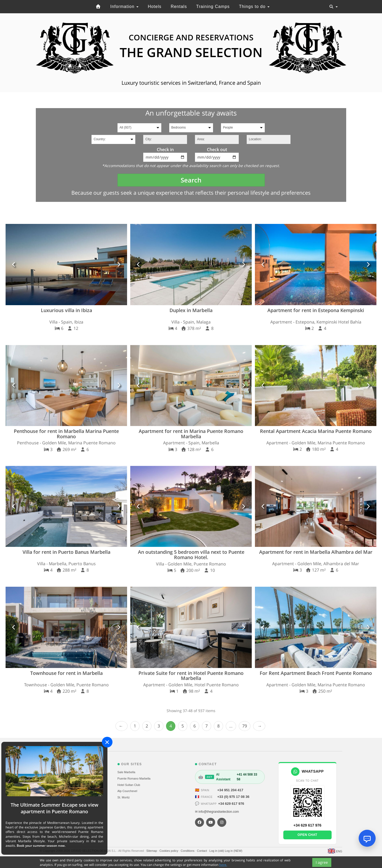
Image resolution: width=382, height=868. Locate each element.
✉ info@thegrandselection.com (217, 812)
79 (245, 726)
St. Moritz (124, 797)
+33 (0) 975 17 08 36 (233, 797)
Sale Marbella (126, 772)
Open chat (307, 835)
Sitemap (152, 851)
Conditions (188, 851)
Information (124, 7)
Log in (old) (217, 851)
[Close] (107, 742)
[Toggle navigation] (333, 7)
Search (191, 180)
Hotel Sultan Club (129, 785)
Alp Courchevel (127, 791)
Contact (202, 851)
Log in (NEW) (233, 851)
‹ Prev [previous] (121, 726)
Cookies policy (169, 851)
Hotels (155, 7)
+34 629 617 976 (231, 804)
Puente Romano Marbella (134, 778)
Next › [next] (259, 726)
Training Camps (213, 7)
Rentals (179, 7)
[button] (14, 264)
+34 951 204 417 (230, 790)
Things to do (254, 7)
